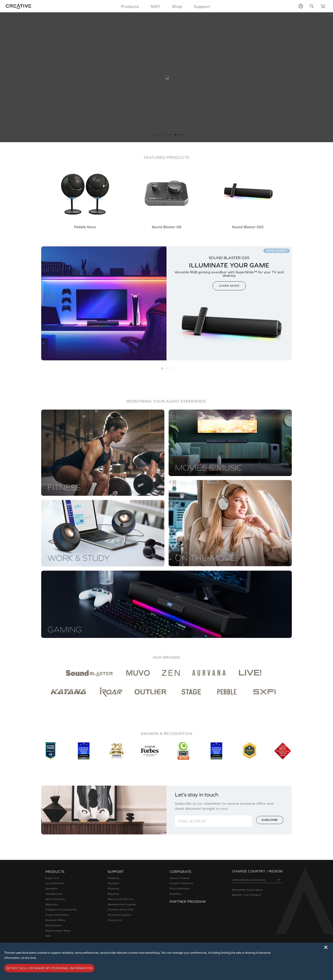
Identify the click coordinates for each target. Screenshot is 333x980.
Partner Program (188, 901)
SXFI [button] (155, 6)
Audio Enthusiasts (57, 915)
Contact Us (115, 920)
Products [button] (130, 6)
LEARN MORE (229, 286)
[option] (85, 195)
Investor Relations (182, 883)
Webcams (52, 904)
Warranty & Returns (121, 899)
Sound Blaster (55, 883)
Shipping (113, 894)
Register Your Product (247, 895)
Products (114, 878)
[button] (162, 369)
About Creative (180, 878)
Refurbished (54, 925)
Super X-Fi (52, 878)
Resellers (176, 894)
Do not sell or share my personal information (49, 968)
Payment (114, 883)
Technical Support (120, 915)
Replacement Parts (58, 931)
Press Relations (180, 889)
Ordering (114, 889)
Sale (48, 936)
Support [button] (202, 6)
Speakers (52, 889)
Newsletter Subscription (248, 890)
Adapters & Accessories (61, 910)
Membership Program (122, 904)
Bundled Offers (55, 920)
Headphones (54, 894)
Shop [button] (177, 6)
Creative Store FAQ (121, 910)
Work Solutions (55, 899)
